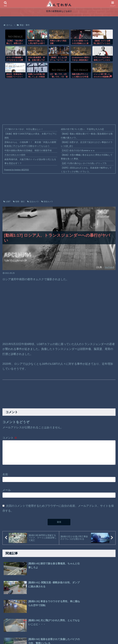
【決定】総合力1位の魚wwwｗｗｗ (78, 150)
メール (7, 492)
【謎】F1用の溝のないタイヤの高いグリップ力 (84, 163)
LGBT (7, 202)
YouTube (108, 267)
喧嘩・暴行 (19, 202)
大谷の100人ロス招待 (15, 155)
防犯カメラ (47, 202)
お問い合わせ (76, 635)
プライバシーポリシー (56, 635)
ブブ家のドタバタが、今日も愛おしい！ (24, 129)
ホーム (39, 635)
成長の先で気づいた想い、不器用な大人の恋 (82, 129)
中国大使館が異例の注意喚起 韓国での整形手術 (28, 150)
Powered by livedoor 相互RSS (17, 170)
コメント (10, 438)
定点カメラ (33, 202)
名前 (5, 476)
